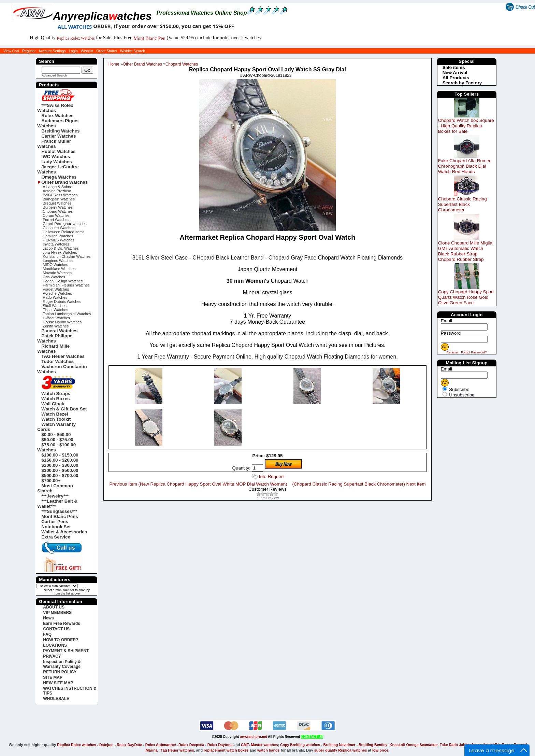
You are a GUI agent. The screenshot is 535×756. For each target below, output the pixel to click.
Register (29, 51)
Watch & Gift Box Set (64, 409)
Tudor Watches (57, 361)
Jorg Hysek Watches (60, 252)
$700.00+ (51, 481)
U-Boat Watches (56, 318)
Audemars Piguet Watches (58, 123)
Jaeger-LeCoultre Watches (58, 169)
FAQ (47, 634)
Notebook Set (56, 527)
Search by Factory (462, 83)
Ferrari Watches (56, 220)
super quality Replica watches (341, 750)
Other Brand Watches (142, 64)
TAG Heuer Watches (63, 356)
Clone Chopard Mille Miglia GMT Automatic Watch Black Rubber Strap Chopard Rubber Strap (465, 251)
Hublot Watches (58, 151)
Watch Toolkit (56, 419)
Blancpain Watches (59, 199)
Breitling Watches (60, 131)
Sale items (454, 67)
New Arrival (455, 73)
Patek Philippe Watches (55, 338)
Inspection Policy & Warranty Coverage (62, 664)
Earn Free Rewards (62, 624)
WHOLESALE (56, 699)
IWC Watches (56, 157)
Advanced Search (54, 75)
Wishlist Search (133, 51)
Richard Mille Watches (53, 349)
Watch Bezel (55, 414)
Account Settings (52, 51)
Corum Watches (56, 215)
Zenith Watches (56, 326)
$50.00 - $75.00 (57, 440)
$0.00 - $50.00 (56, 435)
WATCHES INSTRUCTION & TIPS (70, 691)
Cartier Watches (59, 136)
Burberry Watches (58, 207)
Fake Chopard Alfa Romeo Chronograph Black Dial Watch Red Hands (465, 166)
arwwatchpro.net (253, 737)
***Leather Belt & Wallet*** (57, 504)
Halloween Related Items (63, 232)
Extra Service (56, 537)
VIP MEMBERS (57, 613)
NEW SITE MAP (58, 683)
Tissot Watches (55, 310)
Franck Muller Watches (54, 144)
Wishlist (87, 51)
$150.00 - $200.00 (60, 460)
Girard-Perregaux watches (64, 224)
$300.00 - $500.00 (60, 470)
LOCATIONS (55, 645)
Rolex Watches (57, 116)
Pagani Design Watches (63, 281)
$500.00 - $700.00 (60, 475)
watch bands (269, 750)
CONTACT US (56, 629)
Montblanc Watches (59, 269)
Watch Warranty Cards (56, 427)
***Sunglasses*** (59, 511)
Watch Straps (56, 394)
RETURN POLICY (60, 672)
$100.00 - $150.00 (60, 455)
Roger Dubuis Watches (62, 302)
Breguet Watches (57, 203)
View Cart (11, 51)
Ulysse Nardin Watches (62, 322)
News (48, 618)
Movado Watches (57, 273)
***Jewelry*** (55, 496)
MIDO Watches (55, 265)
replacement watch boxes (226, 750)
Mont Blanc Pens (60, 516)
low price (380, 750)
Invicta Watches (56, 244)
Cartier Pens (55, 522)
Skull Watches (54, 306)
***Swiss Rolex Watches (55, 108)
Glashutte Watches (59, 228)
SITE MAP (53, 677)
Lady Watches (56, 162)
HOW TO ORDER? (61, 640)
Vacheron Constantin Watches (62, 369)
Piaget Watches (56, 289)
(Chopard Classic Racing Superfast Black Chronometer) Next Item (359, 484)
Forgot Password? (474, 352)
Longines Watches (58, 261)
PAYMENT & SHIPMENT (66, 651)
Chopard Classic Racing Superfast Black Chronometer (462, 204)
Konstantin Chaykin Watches (67, 256)
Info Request (272, 477)
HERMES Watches (59, 240)
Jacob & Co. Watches (61, 248)
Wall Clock (53, 404)
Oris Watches (54, 277)
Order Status (106, 51)
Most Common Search (55, 488)
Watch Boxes (55, 399)
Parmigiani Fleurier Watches (66, 285)
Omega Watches (59, 177)
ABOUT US (54, 607)
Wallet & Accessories (64, 532)
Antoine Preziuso (57, 191)
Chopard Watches (182, 64)
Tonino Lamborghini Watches (67, 314)
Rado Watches (55, 297)
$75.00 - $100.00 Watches (56, 447)
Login (73, 51)
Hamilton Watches (58, 236)
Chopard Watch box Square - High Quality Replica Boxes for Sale (466, 126)
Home (114, 64)
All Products (456, 78)
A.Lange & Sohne (57, 187)
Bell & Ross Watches (60, 195)
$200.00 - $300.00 (60, 465)
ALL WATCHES (75, 27)
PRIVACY (52, 656)
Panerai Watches (59, 331)
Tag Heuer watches (177, 750)
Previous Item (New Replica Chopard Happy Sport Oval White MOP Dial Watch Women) (198, 484)
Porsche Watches (57, 293)
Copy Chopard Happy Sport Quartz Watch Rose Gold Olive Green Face (466, 297)
